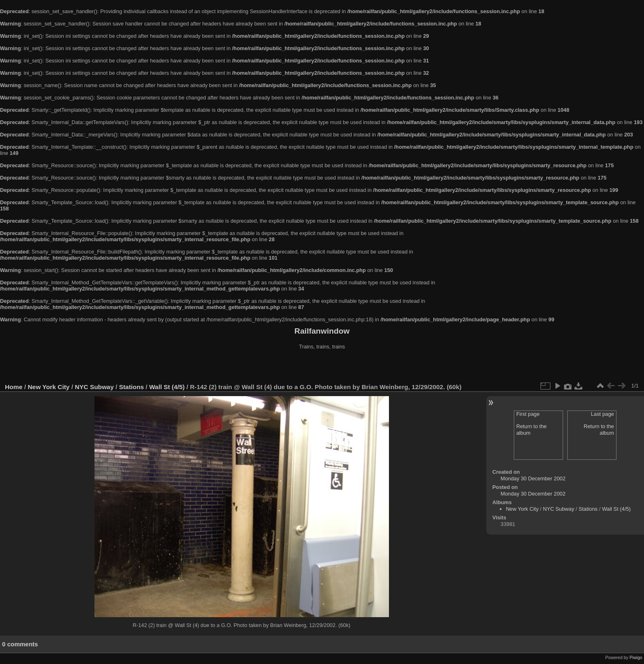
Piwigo (636, 657)
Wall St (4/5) (167, 387)
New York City (49, 387)
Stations (132, 387)
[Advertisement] (322, 367)
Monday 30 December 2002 (533, 478)
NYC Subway (94, 387)
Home (14, 387)
